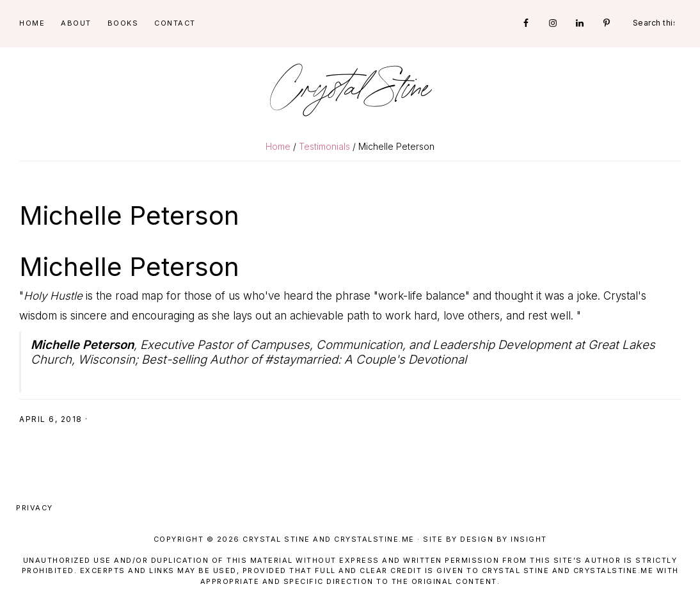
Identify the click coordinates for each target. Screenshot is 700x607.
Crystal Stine (350, 90)
